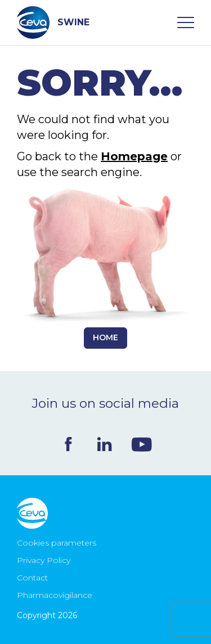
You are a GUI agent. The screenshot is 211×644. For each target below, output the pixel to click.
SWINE (53, 22)
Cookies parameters (57, 543)
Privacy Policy (44, 560)
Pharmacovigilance (55, 595)
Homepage (134, 156)
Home (105, 337)
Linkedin (104, 444)
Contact (32, 578)
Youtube (142, 444)
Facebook (68, 444)
